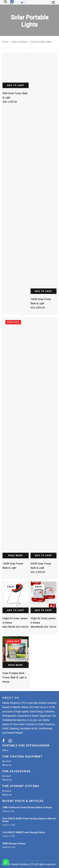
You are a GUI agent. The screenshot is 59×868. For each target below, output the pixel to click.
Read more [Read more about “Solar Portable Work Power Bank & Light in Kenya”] (15, 665)
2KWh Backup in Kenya (14, 844)
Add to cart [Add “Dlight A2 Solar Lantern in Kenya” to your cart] (43, 610)
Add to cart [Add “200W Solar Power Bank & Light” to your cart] (43, 555)
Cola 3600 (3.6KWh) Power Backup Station (24, 832)
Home (6, 42)
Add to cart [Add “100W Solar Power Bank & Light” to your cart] (43, 291)
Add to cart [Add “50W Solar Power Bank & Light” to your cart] (16, 85)
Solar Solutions (20, 42)
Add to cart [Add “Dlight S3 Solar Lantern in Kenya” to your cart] (16, 610)
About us (7, 765)
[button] (6, 2)
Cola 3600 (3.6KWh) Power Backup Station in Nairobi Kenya (29, 820)
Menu (5, 750)
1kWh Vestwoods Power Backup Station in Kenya (27, 807)
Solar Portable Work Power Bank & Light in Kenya (15, 677)
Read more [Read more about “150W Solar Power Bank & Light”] (15, 555)
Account (7, 761)
